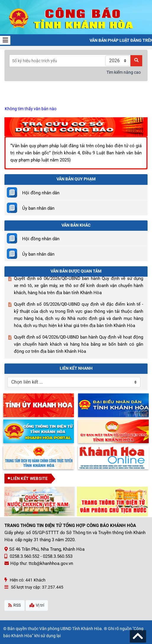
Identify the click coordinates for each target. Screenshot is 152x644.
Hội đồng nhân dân (41, 193)
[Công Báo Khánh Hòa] (76, 17)
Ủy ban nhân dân (38, 208)
